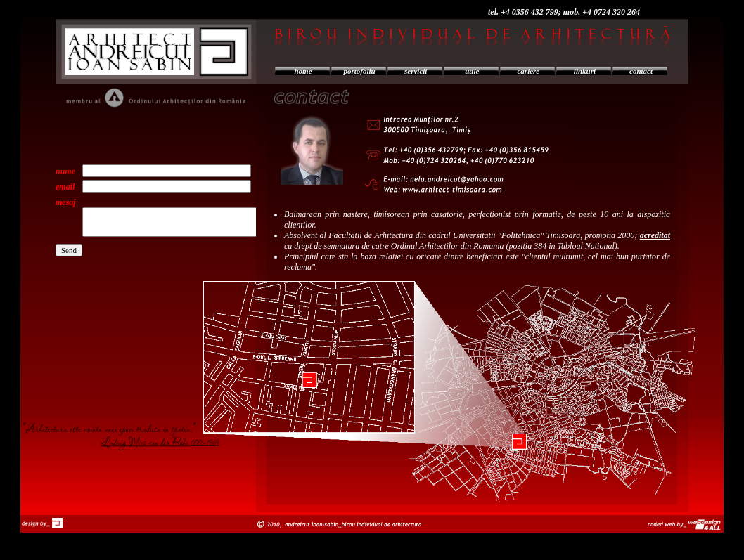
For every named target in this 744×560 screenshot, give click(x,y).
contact (641, 71)
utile (472, 71)
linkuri (585, 71)
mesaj (66, 202)
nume (65, 171)
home (303, 71)
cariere (528, 71)
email (65, 187)
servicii (416, 71)
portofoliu (360, 71)
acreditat (655, 235)
